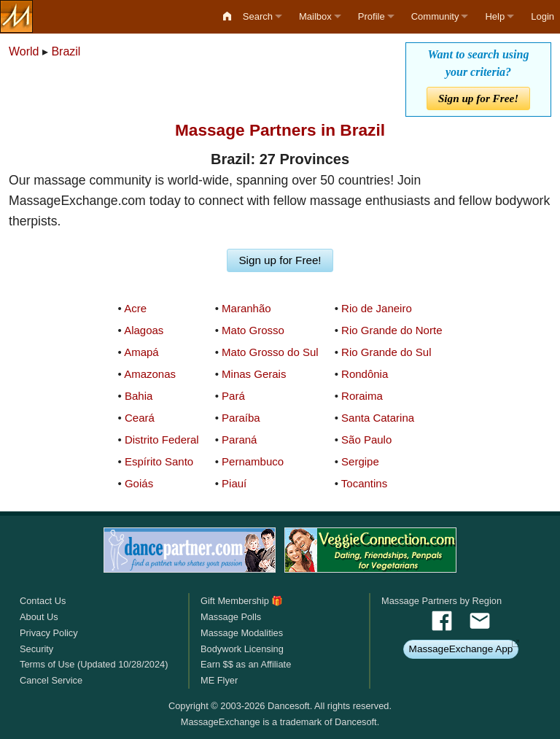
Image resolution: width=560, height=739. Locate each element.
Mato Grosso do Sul (270, 352)
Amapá (141, 352)
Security (36, 649)
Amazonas (150, 374)
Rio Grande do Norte (392, 330)
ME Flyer (219, 680)
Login (542, 16)
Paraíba (241, 418)
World (24, 51)
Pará (233, 396)
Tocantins (364, 483)
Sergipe (360, 461)
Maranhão (246, 308)
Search (258, 16)
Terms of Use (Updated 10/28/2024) (94, 664)
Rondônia (365, 374)
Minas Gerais (254, 374)
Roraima (362, 396)
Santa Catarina (378, 418)
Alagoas (144, 330)
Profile (372, 16)
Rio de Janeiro (377, 308)
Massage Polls (231, 617)
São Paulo (366, 440)
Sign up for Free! (478, 98)
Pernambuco (253, 461)
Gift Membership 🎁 (242, 601)
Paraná (239, 440)
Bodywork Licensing (242, 649)
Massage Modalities (242, 633)
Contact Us (43, 601)
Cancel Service (51, 680)
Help (495, 16)
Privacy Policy (49, 633)
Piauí (234, 483)
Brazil (66, 51)
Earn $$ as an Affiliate (246, 664)
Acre (135, 308)
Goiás (139, 483)
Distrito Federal (162, 440)
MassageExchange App (461, 649)
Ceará (140, 418)
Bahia (139, 396)
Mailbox (315, 16)
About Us (39, 617)
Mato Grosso (253, 330)
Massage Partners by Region (442, 601)
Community (435, 16)
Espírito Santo (159, 461)
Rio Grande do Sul (386, 352)
